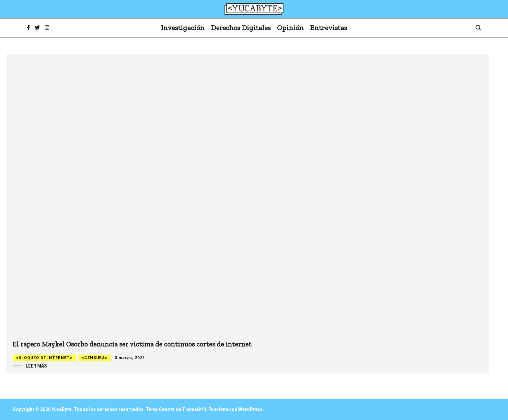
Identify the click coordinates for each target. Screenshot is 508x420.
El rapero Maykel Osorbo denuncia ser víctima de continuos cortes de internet (132, 344)
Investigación (183, 28)
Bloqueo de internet (44, 358)
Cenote (167, 409)
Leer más (36, 366)
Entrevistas (329, 28)
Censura (95, 358)
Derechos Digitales (241, 28)
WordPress (250, 409)
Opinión (290, 28)
